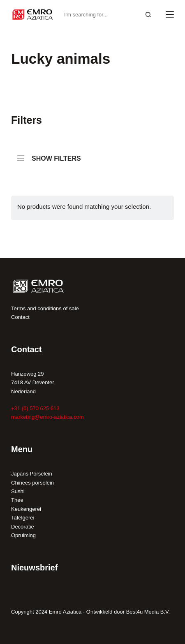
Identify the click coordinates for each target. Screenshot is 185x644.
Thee (17, 500)
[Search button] (148, 15)
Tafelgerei (23, 518)
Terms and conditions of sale (45, 308)
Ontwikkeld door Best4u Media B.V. (128, 612)
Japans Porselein (32, 474)
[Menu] (170, 14)
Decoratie (23, 527)
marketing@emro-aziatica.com (47, 417)
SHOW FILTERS (49, 155)
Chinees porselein (32, 483)
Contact (20, 317)
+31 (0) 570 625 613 (35, 408)
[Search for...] (100, 15)
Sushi (18, 491)
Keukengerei (26, 509)
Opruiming (23, 535)
